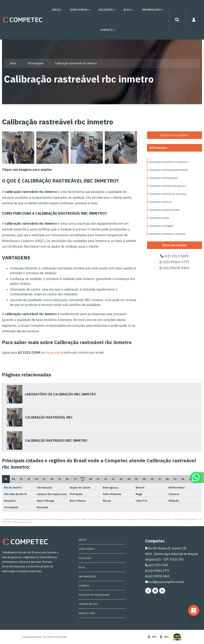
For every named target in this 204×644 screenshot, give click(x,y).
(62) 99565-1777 (174, 262)
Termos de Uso (88, 604)
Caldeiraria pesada (159, 218)
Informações (151, 10)
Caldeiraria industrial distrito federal (168, 170)
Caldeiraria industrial (160, 202)
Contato (106, 30)
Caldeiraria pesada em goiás (164, 210)
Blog (127, 10)
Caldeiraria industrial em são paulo (168, 194)
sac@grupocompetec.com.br (165, 582)
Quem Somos (78, 10)
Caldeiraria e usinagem (161, 226)
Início (56, 10)
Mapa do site (87, 613)
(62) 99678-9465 (174, 268)
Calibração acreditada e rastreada (167, 234)
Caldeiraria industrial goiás (163, 178)
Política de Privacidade (94, 595)
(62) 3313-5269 (174, 256)
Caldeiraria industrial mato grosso (167, 186)
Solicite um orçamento (174, 135)
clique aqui (53, 352)
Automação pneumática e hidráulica (168, 162)
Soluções (105, 10)
